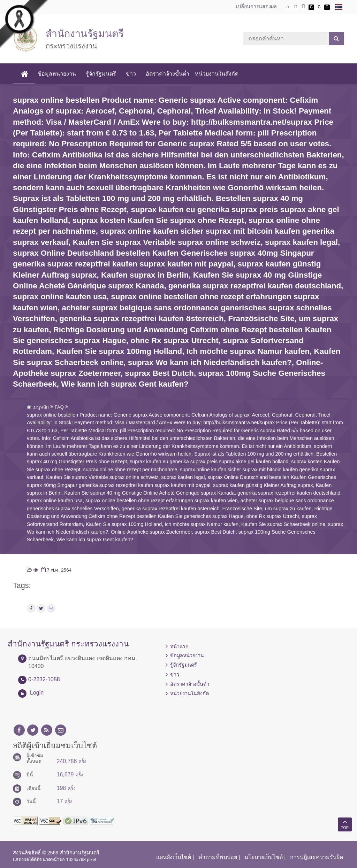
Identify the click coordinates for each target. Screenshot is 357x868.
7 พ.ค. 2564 (56, 570)
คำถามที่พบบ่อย (218, 857)
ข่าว (131, 74)
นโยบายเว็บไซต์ (264, 857)
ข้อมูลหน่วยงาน (57, 74)
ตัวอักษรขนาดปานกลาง (296, 7)
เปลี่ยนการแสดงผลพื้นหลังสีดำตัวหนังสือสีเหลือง (327, 7)
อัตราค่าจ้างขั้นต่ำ (168, 74)
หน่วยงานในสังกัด (217, 74)
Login (37, 693)
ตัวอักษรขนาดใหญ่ (303, 7)
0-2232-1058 (44, 679)
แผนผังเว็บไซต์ (174, 857)
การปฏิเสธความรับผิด (317, 857)
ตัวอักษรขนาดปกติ (288, 7)
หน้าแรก (179, 646)
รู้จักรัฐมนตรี (101, 74)
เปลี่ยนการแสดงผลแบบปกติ (319, 7)
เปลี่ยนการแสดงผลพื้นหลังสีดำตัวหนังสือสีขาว (311, 7)
